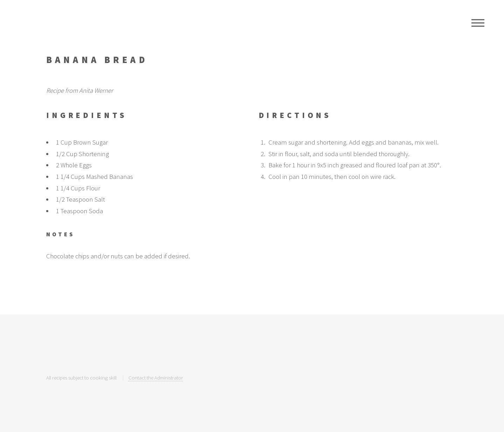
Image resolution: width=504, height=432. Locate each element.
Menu (478, 23)
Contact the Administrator (156, 378)
